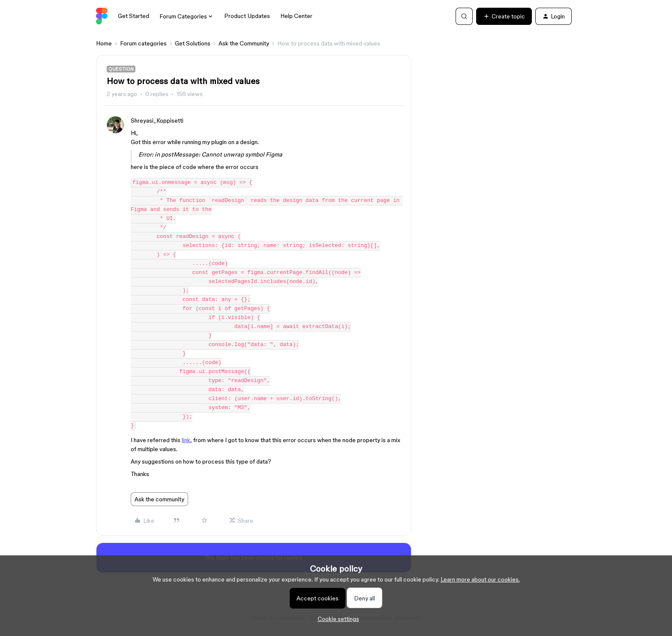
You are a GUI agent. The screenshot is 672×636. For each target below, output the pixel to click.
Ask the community (159, 499)
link (186, 440)
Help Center (296, 16)
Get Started (133, 16)
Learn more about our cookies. (480, 579)
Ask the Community (244, 43)
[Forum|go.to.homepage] (102, 16)
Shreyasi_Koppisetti (157, 121)
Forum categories (143, 43)
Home (104, 43)
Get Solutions (193, 43)
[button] (504, 16)
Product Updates (247, 16)
